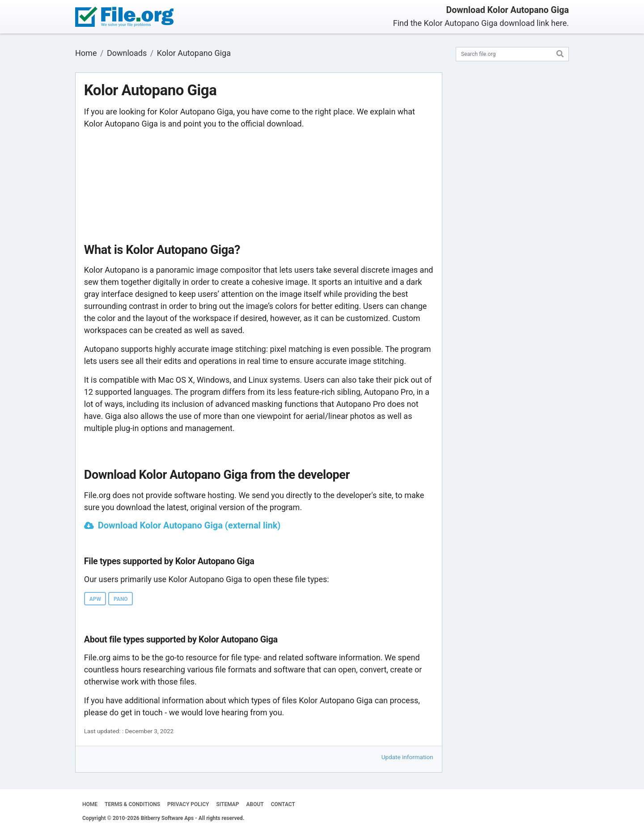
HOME (90, 804)
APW (95, 599)
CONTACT (283, 804)
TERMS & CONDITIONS (132, 804)
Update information (407, 757)
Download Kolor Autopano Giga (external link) (189, 525)
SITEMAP (227, 804)
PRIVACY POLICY (188, 804)
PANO (121, 599)
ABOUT (255, 804)
